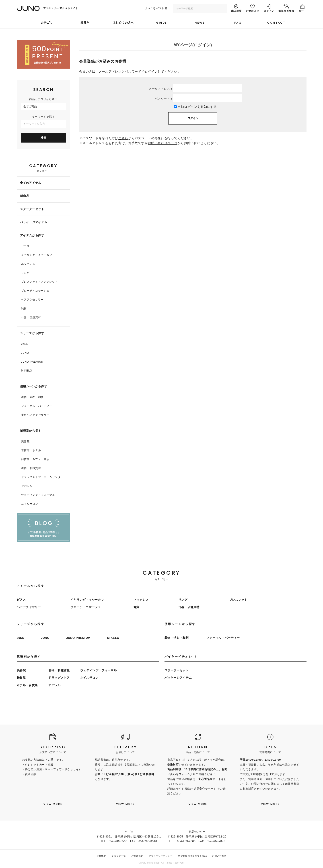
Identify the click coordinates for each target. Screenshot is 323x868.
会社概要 (101, 856)
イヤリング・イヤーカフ (37, 255)
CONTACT (276, 23)
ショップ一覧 (119, 856)
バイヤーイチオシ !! (181, 657)
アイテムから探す (32, 235)
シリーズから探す (32, 333)
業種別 (85, 23)
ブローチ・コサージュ (35, 291)
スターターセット (32, 209)
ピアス (25, 246)
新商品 (25, 196)
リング (25, 273)
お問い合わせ (219, 856)
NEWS (200, 23)
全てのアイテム (31, 183)
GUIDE (162, 23)
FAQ (238, 23)
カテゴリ (47, 23)
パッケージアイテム (34, 222)
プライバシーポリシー (161, 856)
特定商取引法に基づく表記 (192, 856)
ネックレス (28, 264)
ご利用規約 (137, 856)
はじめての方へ (123, 23)
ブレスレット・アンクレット (39, 282)
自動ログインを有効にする (197, 107)
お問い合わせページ (163, 143)
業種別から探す (31, 431)
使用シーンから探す (34, 386)
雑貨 (24, 308)
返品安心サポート (205, 789)
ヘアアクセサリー (32, 300)
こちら (123, 138)
